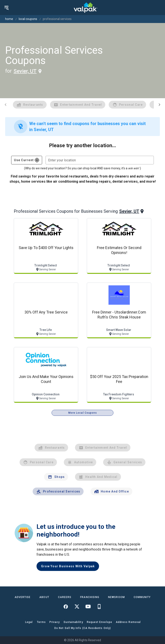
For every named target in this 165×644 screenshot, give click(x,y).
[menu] (6, 8)
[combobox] (100, 160)
